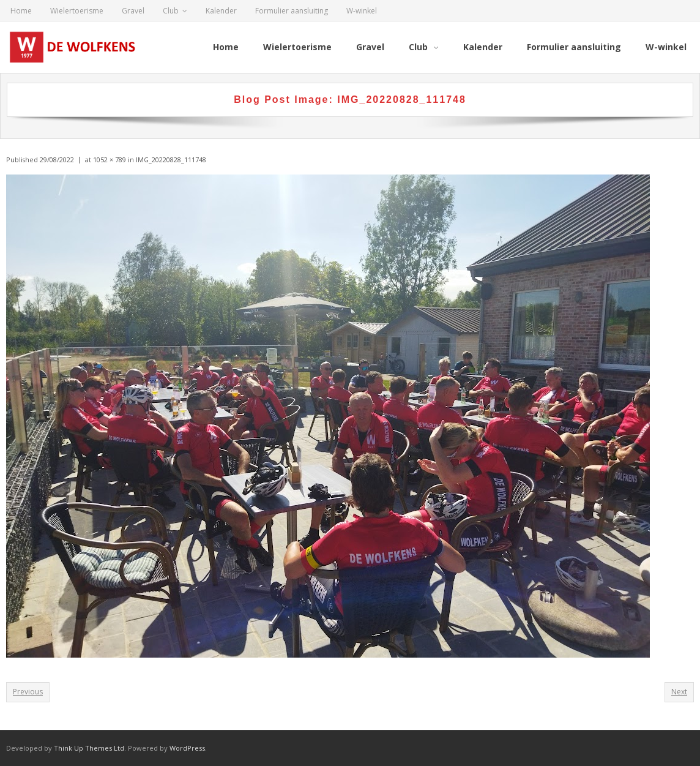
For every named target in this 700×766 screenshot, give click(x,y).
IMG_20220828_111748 (171, 160)
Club (171, 11)
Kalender (221, 11)
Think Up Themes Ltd (89, 748)
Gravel (133, 11)
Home (21, 11)
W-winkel (362, 11)
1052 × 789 (110, 160)
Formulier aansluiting (292, 11)
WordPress (187, 748)
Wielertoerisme (77, 11)
